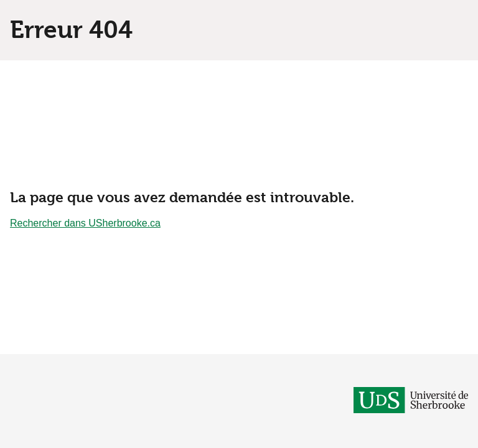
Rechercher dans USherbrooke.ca (85, 223)
